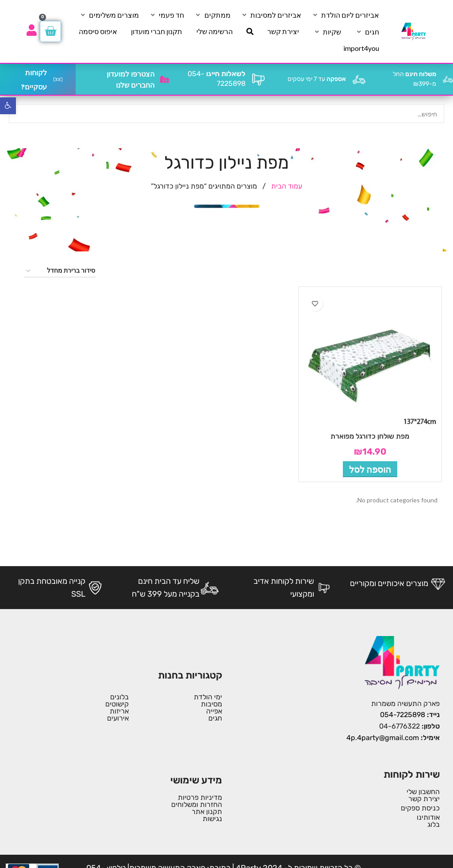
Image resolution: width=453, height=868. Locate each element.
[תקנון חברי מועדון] (157, 31)
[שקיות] (327, 32)
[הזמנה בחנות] (60, 271)
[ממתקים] (212, 15)
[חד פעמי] (166, 15)
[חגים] (367, 32)
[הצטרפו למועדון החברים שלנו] (165, 79)
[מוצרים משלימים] (109, 15)
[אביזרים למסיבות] (271, 15)
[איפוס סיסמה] (98, 31)
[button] (370, 469)
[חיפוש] (250, 31)
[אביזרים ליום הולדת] (345, 15)
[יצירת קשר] (283, 31)
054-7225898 (403, 715)
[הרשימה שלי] (215, 31)
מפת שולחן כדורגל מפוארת (370, 436)
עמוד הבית (286, 186)
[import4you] (361, 48)
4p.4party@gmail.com (383, 738)
